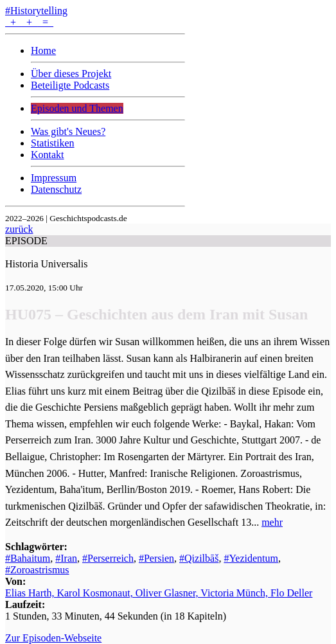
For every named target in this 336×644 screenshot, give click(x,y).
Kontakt (48, 155)
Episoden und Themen (77, 108)
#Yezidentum (251, 558)
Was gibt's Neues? (68, 131)
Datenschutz (56, 189)
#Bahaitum (28, 558)
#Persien (156, 558)
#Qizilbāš (199, 558)
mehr (272, 522)
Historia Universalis (46, 264)
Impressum (54, 178)
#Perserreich (108, 558)
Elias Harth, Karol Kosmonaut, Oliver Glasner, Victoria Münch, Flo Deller (159, 593)
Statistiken (53, 143)
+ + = (29, 22)
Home (43, 50)
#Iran (66, 558)
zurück (19, 229)
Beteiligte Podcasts (70, 85)
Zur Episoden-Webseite (53, 638)
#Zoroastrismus (37, 570)
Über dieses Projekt (71, 74)
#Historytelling (36, 11)
